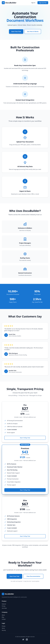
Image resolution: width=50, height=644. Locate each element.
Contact (4, 619)
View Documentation (33, 576)
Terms (3, 628)
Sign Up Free (43, 3)
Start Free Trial (16, 31)
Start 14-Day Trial (25, 439)
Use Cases (4, 608)
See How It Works (33, 31)
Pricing (3, 606)
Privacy (4, 626)
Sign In (33, 3)
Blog (3, 617)
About (3, 615)
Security (4, 630)
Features (4, 604)
